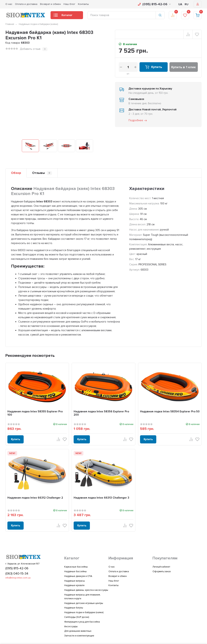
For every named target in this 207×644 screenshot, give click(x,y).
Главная (10, 24)
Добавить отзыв (30, 49)
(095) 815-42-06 (154, 4)
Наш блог (69, 4)
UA (180, 4)
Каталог (63, 16)
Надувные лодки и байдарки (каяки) (38, 24)
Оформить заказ (162, 571)
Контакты (83, 4)
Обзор (16, 173)
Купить (153, 67)
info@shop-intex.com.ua (18, 578)
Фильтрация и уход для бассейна (82, 622)
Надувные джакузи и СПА (78, 576)
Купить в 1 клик (184, 67)
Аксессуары (71, 627)
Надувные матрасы (75, 581)
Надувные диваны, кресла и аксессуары (86, 590)
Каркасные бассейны (76, 567)
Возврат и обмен (50, 4)
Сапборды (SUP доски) (77, 617)
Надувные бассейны (75, 571)
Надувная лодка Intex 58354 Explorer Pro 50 (170, 411)
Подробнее (138, 121)
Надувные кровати (74, 585)
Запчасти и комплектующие (79, 636)
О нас (9, 4)
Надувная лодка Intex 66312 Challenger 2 (35, 498)
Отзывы (42, 173)
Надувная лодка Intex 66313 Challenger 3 (101, 498)
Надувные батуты (74, 608)
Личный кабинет (161, 567)
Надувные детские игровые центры (84, 603)
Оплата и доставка (26, 4)
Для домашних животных (78, 631)
